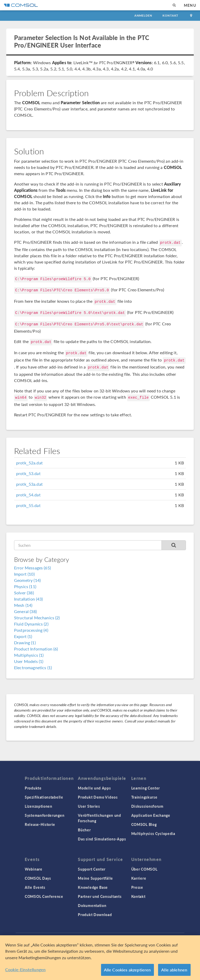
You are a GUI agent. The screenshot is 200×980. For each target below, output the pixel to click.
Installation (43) (29, 599)
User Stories (89, 806)
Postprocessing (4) (31, 630)
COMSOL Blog (144, 824)
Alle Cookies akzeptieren (127, 970)
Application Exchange (151, 815)
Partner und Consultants (100, 896)
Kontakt (170, 15)
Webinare (34, 869)
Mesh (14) (23, 605)
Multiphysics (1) (29, 655)
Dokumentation (92, 905)
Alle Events (35, 887)
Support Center (92, 869)
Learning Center (146, 788)
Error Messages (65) (32, 568)
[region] (100, 958)
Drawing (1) (25, 643)
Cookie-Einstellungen (25, 969)
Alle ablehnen (174, 970)
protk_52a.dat (29, 463)
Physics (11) (25, 586)
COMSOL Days (38, 878)
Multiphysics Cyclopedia (153, 833)
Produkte (33, 788)
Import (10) (24, 574)
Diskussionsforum (147, 806)
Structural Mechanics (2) (37, 618)
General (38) (25, 611)
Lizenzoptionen (39, 806)
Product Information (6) (36, 649)
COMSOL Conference (44, 896)
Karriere (139, 878)
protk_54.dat (28, 495)
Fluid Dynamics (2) (31, 624)
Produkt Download (95, 915)
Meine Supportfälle (95, 878)
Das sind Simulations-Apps (102, 839)
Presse (137, 887)
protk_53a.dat (29, 484)
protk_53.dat (28, 473)
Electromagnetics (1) (33, 667)
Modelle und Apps (94, 788)
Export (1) (23, 636)
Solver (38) (24, 593)
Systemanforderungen (45, 815)
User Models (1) (29, 661)
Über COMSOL (144, 869)
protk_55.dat (28, 505)
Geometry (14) (27, 580)
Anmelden (143, 15)
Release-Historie (40, 824)
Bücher (84, 830)
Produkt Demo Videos (98, 797)
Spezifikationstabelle (44, 797)
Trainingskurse (144, 797)
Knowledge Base (93, 887)
